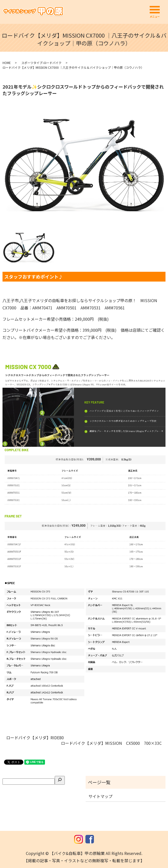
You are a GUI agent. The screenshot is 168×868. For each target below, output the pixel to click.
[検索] (60, 780)
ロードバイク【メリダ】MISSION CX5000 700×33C (111, 743)
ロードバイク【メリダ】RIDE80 (37, 738)
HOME (7, 63)
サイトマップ (100, 796)
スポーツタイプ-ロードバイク (41, 63)
